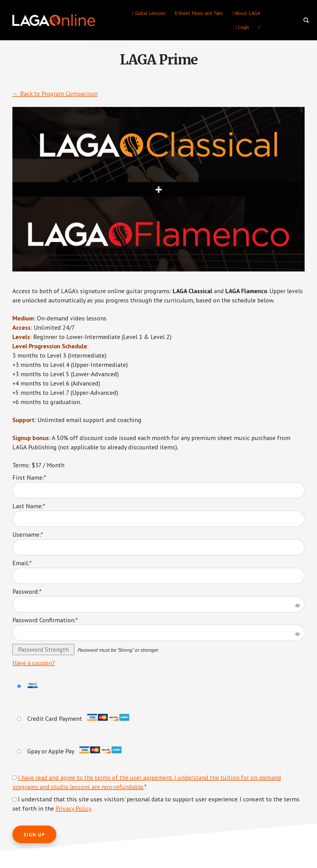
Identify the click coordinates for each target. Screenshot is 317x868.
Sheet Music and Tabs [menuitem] (199, 13)
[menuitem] (259, 27)
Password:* (27, 592)
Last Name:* (29, 506)
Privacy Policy (73, 809)
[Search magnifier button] (306, 20)
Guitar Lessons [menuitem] (149, 13)
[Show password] (296, 604)
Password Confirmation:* (45, 620)
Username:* (28, 535)
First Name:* (29, 478)
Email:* (22, 563)
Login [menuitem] (242, 27)
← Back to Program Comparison (55, 94)
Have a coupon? (34, 663)
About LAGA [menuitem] (246, 13)
